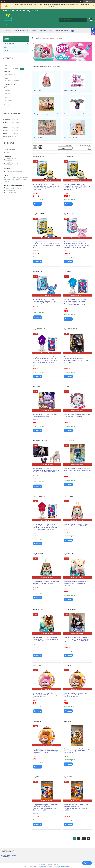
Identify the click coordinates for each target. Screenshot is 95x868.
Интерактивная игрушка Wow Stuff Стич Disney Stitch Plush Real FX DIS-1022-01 (77, 469)
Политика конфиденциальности (62, 866)
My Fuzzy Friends (71, 138)
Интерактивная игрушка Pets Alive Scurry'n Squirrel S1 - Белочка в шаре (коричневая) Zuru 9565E (76, 695)
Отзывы (6, 51)
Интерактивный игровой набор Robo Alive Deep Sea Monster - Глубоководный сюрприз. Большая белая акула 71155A (45, 807)
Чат (87, 863)
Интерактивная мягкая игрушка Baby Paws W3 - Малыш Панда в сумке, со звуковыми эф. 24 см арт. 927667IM (76, 639)
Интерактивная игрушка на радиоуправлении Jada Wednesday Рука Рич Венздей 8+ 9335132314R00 (47, 470)
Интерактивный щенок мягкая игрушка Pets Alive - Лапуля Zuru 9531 (77, 415)
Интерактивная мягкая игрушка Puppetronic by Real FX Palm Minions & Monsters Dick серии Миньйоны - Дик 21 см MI (46, 244)
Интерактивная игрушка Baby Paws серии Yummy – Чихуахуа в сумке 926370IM (76, 583)
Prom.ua (56, 864)
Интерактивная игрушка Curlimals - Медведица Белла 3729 (45, 415)
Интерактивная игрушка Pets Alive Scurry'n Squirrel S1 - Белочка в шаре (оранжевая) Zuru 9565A (46, 751)
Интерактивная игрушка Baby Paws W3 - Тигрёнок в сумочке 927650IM (47, 583)
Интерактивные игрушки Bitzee (76, 114)
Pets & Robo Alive (71, 90)
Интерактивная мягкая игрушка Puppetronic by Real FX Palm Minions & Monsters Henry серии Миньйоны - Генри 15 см (46, 187)
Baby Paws (38, 90)
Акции (34, 31)
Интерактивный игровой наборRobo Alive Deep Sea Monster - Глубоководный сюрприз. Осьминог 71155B (76, 807)
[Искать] (85, 20)
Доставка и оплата (46, 31)
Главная (8, 31)
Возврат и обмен (62, 31)
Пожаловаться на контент (46, 866)
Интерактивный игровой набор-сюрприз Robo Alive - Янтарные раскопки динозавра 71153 (77, 751)
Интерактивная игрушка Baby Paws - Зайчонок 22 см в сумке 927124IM (76, 525)
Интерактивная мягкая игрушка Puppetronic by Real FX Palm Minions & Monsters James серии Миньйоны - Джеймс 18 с (77, 187)
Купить (38, 204)
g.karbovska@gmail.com (13, 188)
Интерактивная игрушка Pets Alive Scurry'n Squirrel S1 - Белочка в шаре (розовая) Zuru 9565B (46, 695)
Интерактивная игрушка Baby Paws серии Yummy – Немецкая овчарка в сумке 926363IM (45, 639)
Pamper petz (38, 138)
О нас (6, 47)
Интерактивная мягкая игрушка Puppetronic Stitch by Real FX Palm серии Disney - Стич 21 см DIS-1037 (45, 301)
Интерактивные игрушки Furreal (46, 114)
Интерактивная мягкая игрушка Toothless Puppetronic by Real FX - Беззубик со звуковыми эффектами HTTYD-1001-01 (76, 359)
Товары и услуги (20, 31)
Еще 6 (8, 104)
